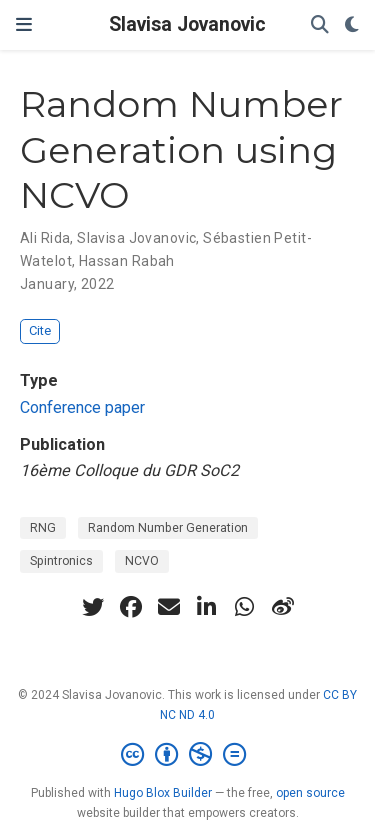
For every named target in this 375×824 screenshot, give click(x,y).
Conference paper (82, 407)
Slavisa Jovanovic (187, 24)
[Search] (320, 25)
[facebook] (131, 607)
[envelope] (169, 607)
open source (310, 793)
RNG (43, 528)
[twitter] (93, 607)
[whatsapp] (245, 607)
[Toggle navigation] (24, 25)
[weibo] (283, 607)
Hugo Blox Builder (163, 793)
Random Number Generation (168, 528)
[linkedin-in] (207, 607)
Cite (40, 330)
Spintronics (61, 561)
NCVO (142, 561)
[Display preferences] (352, 25)
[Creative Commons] (187, 755)
